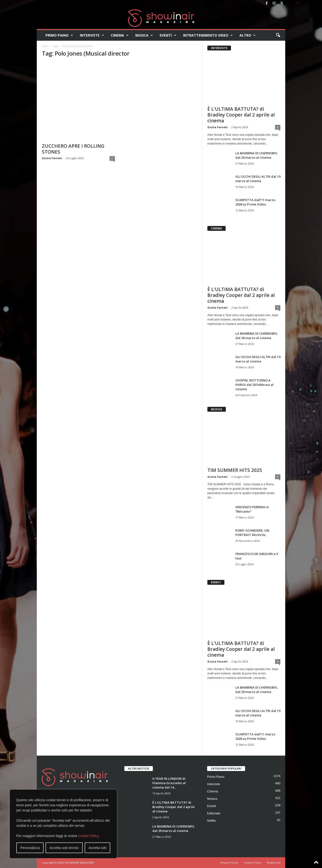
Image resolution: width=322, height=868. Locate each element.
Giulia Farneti (52, 158)
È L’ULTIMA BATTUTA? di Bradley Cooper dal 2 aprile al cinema (241, 115)
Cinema (120, 35)
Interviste (92, 35)
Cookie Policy (88, 836)
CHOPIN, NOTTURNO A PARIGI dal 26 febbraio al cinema (254, 385)
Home (45, 46)
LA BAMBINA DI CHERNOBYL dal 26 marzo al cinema (257, 155)
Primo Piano (59, 35)
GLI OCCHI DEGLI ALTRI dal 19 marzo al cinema (258, 179)
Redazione (274, 863)
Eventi (168, 35)
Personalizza (30, 848)
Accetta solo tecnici (64, 848)
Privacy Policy (229, 863)
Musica (144, 35)
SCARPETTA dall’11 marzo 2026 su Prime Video (255, 202)
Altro (248, 35)
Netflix (212, 821)
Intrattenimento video (208, 35)
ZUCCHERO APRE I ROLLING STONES (73, 149)
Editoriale (214, 813)
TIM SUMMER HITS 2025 (235, 470)
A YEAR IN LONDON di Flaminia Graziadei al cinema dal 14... (169, 783)
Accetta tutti (97, 848)
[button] (278, 35)
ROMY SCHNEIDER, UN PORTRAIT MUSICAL (252, 533)
